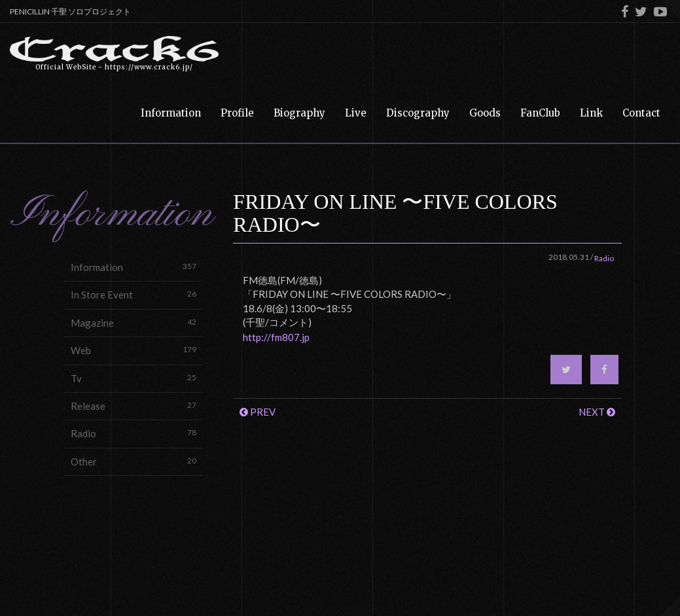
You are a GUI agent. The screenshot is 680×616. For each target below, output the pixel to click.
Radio (134, 433)
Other (134, 461)
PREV (258, 412)
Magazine (134, 322)
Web (134, 350)
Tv (134, 378)
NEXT (597, 412)
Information (134, 267)
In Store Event (134, 294)
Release (134, 406)
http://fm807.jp (276, 337)
